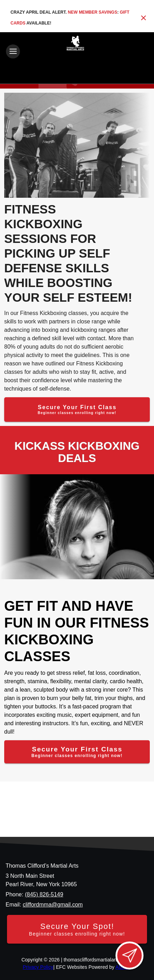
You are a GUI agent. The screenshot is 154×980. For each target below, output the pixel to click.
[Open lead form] (129, 955)
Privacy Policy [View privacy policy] (38, 967)
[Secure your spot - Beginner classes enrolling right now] (77, 929)
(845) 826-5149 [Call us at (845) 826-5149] (44, 894)
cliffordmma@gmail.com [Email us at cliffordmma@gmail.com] (53, 905)
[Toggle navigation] (13, 51)
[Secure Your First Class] (77, 409)
